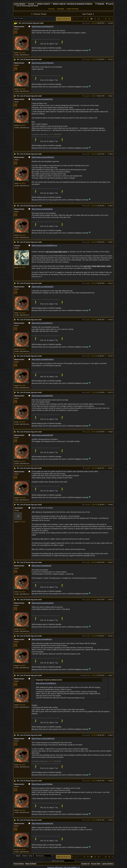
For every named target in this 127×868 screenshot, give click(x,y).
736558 (111, 820)
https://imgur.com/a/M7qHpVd (43, 359)
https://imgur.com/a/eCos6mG (43, 603)
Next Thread (89, 14)
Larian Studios (20, 4)
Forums (31, 4)
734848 (111, 154)
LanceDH (86, 23)
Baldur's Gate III (44, 4)
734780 (111, 23)
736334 (111, 468)
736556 (111, 781)
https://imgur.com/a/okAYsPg (42, 99)
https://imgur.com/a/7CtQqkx (42, 784)
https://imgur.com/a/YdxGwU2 (43, 63)
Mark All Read (31, 864)
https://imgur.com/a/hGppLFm (43, 26)
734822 (111, 96)
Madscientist (85, 675)
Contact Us (85, 864)
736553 (111, 735)
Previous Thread (38, 14)
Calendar (61, 9)
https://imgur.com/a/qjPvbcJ (42, 639)
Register (100, 4)
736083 (111, 432)
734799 (111, 60)
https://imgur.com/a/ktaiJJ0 (41, 566)
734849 (111, 206)
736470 (111, 562)
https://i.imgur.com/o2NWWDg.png (44, 245)
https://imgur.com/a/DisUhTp (42, 323)
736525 (111, 636)
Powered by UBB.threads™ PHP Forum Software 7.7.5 (63, 867)
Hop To (18, 856)
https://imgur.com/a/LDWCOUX (43, 738)
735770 (111, 392)
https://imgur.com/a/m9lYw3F (42, 435)
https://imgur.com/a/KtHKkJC (42, 209)
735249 (111, 356)
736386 (111, 505)
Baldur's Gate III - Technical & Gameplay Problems (73, 4)
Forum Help (96, 864)
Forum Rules (19, 864)
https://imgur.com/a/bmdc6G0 (42, 287)
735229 (111, 320)
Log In (109, 4)
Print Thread (18, 18)
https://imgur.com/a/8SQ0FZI (42, 396)
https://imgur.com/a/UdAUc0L (42, 823)
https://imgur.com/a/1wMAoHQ (43, 157)
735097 (111, 242)
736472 (111, 600)
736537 (111, 675)
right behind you (25, 55)
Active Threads (73, 9)
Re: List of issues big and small (31, 23)
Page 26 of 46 (64, 19)
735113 (111, 283)
